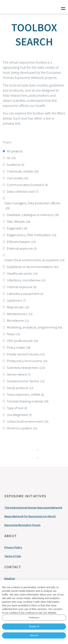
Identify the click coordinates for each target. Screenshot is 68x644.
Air (11, 158)
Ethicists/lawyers (21, 242)
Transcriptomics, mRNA (25, 394)
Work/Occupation (22, 428)
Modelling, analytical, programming (35, 327)
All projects (15, 151)
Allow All (34, 635)
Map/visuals (18, 307)
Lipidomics (16, 300)
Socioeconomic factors (26, 381)
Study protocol (20, 388)
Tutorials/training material (28, 401)
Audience (16, 164)
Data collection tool (23, 191)
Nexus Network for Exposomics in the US (30, 516)
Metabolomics (20, 314)
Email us (10, 578)
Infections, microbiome (26, 280)
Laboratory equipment (25, 294)
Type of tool (17, 408)
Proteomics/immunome (27, 361)
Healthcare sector (22, 273)
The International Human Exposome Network (33, 507)
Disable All (34, 627)
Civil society (17, 178)
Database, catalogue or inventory (33, 215)
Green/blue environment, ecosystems (34, 260)
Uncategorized (19, 415)
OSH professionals (22, 341)
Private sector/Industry (26, 354)
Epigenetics (17, 228)
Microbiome (18, 320)
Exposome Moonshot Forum (22, 525)
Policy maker (19, 347)
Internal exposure (22, 287)
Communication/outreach (27, 185)
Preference (34, 618)
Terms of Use (13, 556)
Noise (14, 334)
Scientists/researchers (26, 368)
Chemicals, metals (23, 171)
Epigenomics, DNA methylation (32, 235)
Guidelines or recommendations (33, 267)
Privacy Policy (13, 547)
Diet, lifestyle (18, 221)
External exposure (22, 248)
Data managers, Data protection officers (33, 205)
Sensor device (19, 374)
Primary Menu (63, 8)
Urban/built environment (28, 421)
